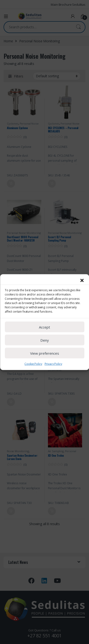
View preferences (45, 362)
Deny (45, 349)
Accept (44, 336)
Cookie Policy (33, 373)
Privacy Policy (53, 373)
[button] (82, 289)
